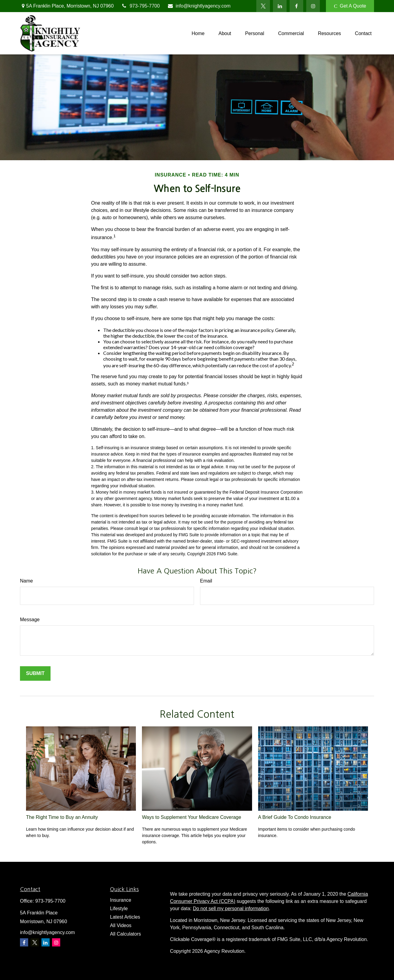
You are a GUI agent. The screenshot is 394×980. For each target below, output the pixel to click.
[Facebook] (296, 6)
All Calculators (126, 934)
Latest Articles (125, 917)
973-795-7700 (141, 6)
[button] (198, 33)
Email (206, 581)
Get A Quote (350, 6)
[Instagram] (56, 942)
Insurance (121, 900)
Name (26, 581)
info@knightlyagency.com (199, 6)
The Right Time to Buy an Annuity (62, 817)
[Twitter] (263, 6)
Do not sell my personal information (231, 909)
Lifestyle (119, 909)
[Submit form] (35, 673)
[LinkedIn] (280, 6)
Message (30, 620)
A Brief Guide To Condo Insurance (295, 817)
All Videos (121, 925)
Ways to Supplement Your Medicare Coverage (192, 817)
